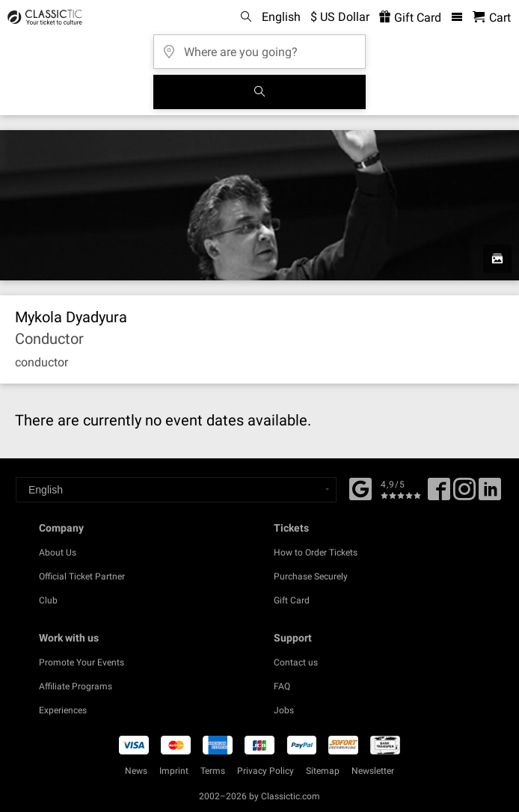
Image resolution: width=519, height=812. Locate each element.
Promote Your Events (82, 662)
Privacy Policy (265, 771)
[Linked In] (490, 494)
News (136, 771)
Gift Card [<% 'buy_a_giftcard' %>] (410, 18)
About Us (58, 553)
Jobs (284, 710)
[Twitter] (464, 494)
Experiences (63, 710)
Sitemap (323, 771)
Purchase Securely (311, 576)
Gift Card (292, 600)
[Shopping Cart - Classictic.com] (492, 18)
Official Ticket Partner (82, 576)
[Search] (259, 92)
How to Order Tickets (316, 553)
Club (48, 600)
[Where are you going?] (259, 47)
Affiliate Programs (76, 686)
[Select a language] (176, 490)
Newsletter (373, 771)
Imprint (174, 771)
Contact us (296, 662)
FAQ (282, 686)
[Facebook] (360, 487)
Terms (213, 771)
